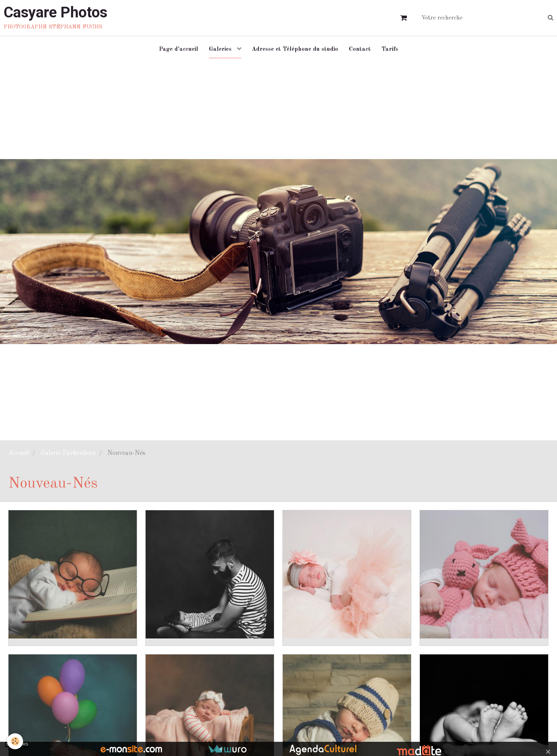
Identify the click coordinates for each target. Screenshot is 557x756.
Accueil (18, 453)
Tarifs (390, 49)
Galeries (221, 49)
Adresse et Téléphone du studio (295, 49)
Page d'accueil (179, 49)
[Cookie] (15, 741)
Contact (360, 49)
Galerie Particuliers (68, 453)
